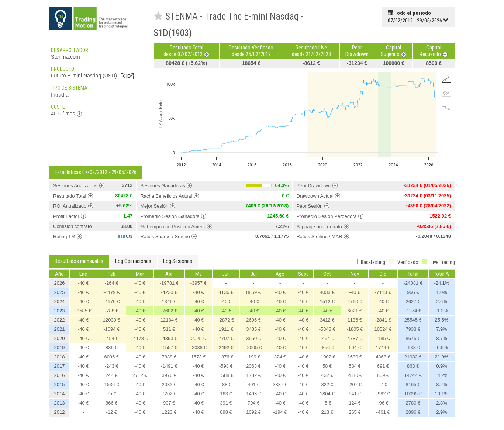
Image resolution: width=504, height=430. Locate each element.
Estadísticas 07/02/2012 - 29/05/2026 (96, 172)
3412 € (327, 320)
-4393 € (169, 338)
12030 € (112, 320)
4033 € (327, 292)
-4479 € (111, 292)
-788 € (112, 311)
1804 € (327, 394)
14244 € (413, 375)
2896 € (413, 412)
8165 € (413, 384)
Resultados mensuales (79, 261)
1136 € (355, 320)
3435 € (253, 329)
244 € (112, 375)
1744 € (383, 348)
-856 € (327, 348)
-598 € (226, 366)
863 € (413, 366)
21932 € (413, 357)
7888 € (169, 357)
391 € (226, 403)
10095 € (413, 394)
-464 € (327, 338)
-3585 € (83, 311)
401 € (254, 384)
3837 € (280, 384)
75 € (112, 394)
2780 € (413, 403)
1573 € (199, 357)
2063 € (253, 366)
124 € (355, 403)
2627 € (413, 301)
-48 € (199, 412)
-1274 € (413, 311)
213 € (327, 412)
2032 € (169, 384)
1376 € (226, 357)
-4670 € (111, 301)
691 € (383, 366)
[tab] (446, 79)
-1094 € (111, 329)
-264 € (112, 283)
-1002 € (327, 357)
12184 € (169, 320)
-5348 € (327, 329)
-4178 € (140, 338)
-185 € (383, 338)
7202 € (169, 394)
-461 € (383, 412)
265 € (355, 412)
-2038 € (199, 348)
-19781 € (169, 283)
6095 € (111, 357)
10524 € (383, 329)
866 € (112, 403)
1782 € (253, 375)
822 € (327, 384)
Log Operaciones (133, 261)
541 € (355, 394)
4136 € (226, 292)
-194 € (280, 412)
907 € (169, 403)
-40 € (83, 283)
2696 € (253, 320)
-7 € (383, 384)
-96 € (383, 403)
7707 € (226, 338)
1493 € (253, 394)
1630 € (355, 357)
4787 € (355, 338)
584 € (355, 366)
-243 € (112, 366)
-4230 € (169, 292)
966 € (413, 292)
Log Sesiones (178, 261)
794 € (254, 403)
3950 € (253, 338)
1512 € (327, 301)
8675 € (413, 338)
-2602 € (169, 311)
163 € (226, 394)
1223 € (169, 412)
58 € (327, 366)
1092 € (253, 412)
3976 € (169, 375)
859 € (383, 375)
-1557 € (169, 348)
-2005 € (253, 348)
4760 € (355, 301)
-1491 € (169, 366)
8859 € (253, 292)
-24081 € (413, 283)
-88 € (226, 384)
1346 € (169, 301)
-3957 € (199, 283)
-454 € (112, 338)
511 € (169, 329)
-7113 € (383, 292)
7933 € (413, 329)
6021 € (355, 311)
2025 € (199, 338)
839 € (112, 348)
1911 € (226, 329)
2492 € (226, 348)
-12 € (111, 412)
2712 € (140, 375)
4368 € (383, 357)
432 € (327, 375)
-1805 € (355, 329)
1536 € (111, 384)
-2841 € (383, 320)
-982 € (383, 394)
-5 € (327, 403)
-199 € (254, 357)
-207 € (355, 384)
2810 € (355, 375)
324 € (280, 357)
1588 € (226, 375)
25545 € (413, 320)
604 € (355, 348)
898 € (226, 412)
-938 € (413, 348)
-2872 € (226, 320)
